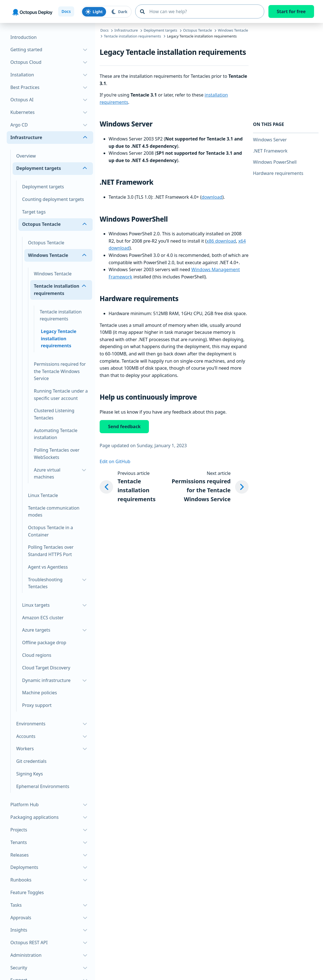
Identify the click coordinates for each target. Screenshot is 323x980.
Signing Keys (30, 774)
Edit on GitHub (115, 461)
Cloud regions (37, 655)
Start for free (291, 11)
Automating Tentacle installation (56, 434)
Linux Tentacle (43, 495)
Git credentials (31, 761)
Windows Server (270, 140)
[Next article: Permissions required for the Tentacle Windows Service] (205, 487)
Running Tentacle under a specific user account (61, 395)
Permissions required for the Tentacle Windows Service (60, 371)
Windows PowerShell (275, 162)
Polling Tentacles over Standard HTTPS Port (51, 551)
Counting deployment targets (53, 199)
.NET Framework (270, 151)
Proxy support (37, 705)
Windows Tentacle (53, 274)
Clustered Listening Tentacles (54, 414)
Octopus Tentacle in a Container (51, 531)
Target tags (34, 212)
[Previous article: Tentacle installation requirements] (129, 487)
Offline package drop (44, 643)
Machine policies (40, 693)
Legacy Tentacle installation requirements (59, 338)
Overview (26, 156)
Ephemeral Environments (43, 786)
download (212, 197)
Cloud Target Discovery (46, 668)
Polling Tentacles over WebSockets (57, 454)
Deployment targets (43, 187)
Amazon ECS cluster (43, 618)
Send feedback (124, 426)
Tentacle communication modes (54, 512)
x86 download (221, 241)
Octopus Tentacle (46, 243)
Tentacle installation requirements (61, 315)
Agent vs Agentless (48, 567)
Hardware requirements (278, 173)
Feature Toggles (27, 892)
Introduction (24, 37)
